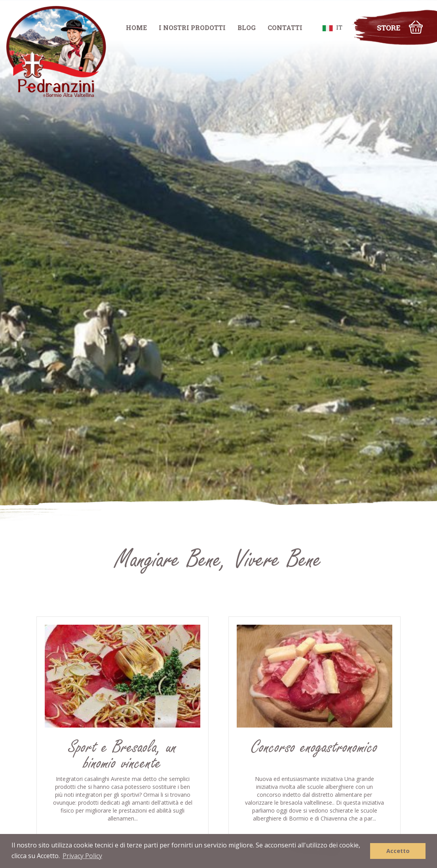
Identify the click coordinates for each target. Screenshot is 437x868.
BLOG (247, 27)
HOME (136, 27)
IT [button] (332, 27)
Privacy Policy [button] (82, 856)
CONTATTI (285, 27)
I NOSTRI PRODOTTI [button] (192, 27)
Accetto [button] (398, 851)
